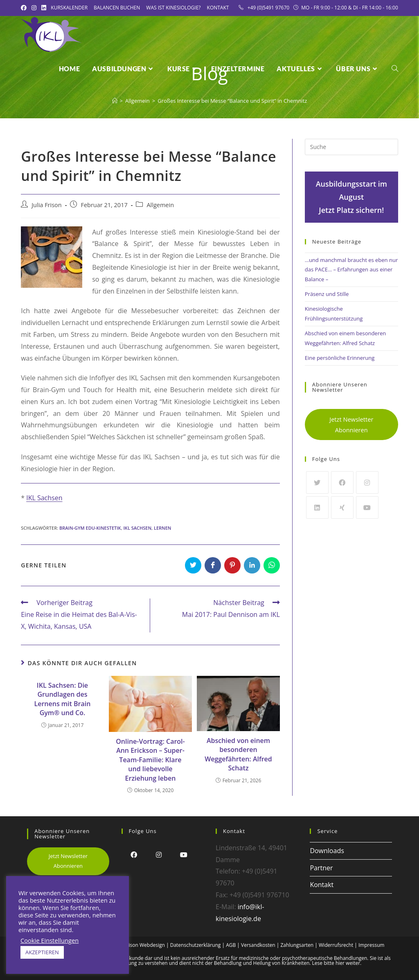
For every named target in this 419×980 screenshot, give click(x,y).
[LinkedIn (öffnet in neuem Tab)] (44, 8)
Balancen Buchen (117, 8)
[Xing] (342, 507)
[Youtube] (367, 507)
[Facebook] (342, 482)
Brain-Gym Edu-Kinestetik (90, 528)
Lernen (163, 528)
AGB (231, 945)
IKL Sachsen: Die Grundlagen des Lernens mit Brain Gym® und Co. (63, 699)
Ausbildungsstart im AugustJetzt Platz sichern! (351, 197)
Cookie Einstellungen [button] (50, 940)
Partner (321, 868)
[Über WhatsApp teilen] (272, 565)
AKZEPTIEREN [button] (42, 952)
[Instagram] (367, 482)
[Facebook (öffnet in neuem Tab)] (25, 8)
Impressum (371, 945)
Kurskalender (69, 8)
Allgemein (160, 205)
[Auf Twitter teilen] (193, 565)
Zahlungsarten (297, 945)
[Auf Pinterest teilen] (232, 565)
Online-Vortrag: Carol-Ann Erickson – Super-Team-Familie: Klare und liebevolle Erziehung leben (150, 760)
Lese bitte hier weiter (336, 963)
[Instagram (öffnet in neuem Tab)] (34, 8)
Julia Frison (47, 205)
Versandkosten (258, 945)
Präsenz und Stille (327, 294)
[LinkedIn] (317, 507)
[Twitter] (317, 482)
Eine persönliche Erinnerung (340, 358)
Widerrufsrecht (336, 945)
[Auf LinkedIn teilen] (252, 565)
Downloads (327, 851)
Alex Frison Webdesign (139, 945)
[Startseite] (115, 101)
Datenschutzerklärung (196, 945)
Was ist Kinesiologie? (173, 8)
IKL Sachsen (44, 498)
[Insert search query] (351, 147)
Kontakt (218, 8)
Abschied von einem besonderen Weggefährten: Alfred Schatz (238, 754)
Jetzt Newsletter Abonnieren (351, 425)
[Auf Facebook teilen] (213, 565)
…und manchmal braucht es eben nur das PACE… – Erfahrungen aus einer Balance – (351, 270)
